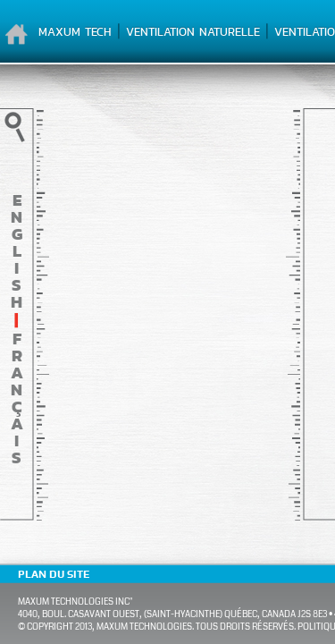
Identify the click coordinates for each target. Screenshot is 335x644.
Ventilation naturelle (193, 32)
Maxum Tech (75, 32)
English (17, 251)
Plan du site (54, 574)
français (17, 398)
